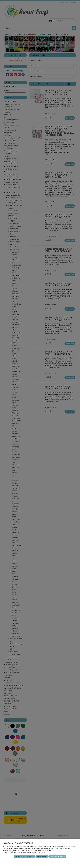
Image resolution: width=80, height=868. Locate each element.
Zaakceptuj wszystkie (58, 856)
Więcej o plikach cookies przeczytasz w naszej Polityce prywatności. (24, 852)
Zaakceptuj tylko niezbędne (24, 856)
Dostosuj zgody (42, 856)
